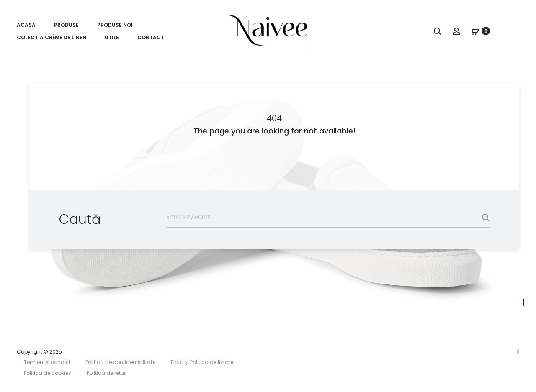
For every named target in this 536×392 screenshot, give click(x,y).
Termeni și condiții (47, 362)
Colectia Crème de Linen (52, 37)
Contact (151, 37)
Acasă (26, 25)
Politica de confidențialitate (120, 362)
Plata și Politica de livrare (202, 362)
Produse (66, 25)
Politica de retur (106, 373)
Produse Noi (115, 25)
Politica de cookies (48, 373)
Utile (112, 37)
